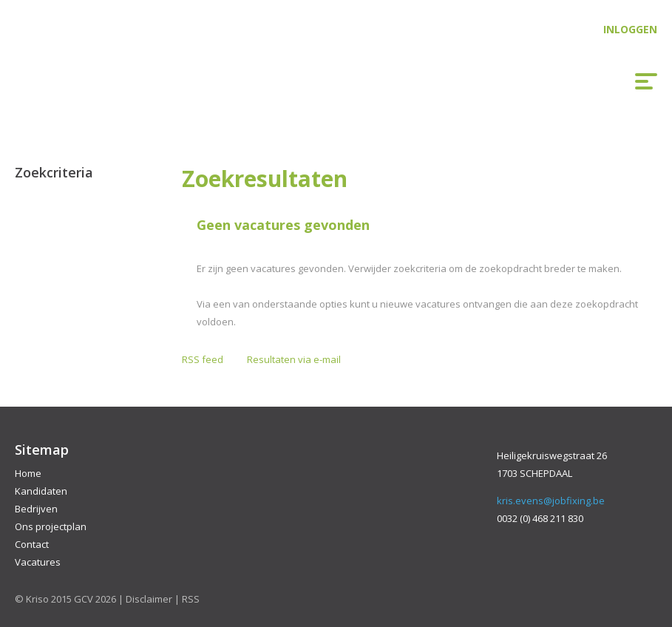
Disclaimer (149, 599)
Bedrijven (36, 509)
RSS (191, 599)
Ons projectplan (51, 526)
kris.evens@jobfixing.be (551, 501)
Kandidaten (41, 491)
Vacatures (38, 562)
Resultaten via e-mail (294, 359)
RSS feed (203, 359)
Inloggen (630, 29)
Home (28, 473)
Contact (32, 544)
